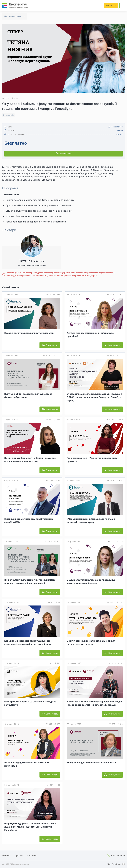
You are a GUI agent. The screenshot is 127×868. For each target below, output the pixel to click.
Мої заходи (111, 5)
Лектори (7, 855)
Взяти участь (66, 154)
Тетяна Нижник (11, 195)
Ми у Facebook (114, 864)
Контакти (32, 855)
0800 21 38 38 (118, 855)
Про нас (19, 855)
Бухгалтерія (8, 115)
